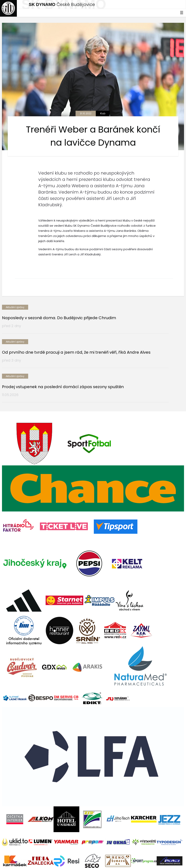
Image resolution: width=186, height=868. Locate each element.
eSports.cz (79, 854)
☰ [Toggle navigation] (182, 13)
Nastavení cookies (15, 862)
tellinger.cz (177, 854)
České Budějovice (62, 4)
